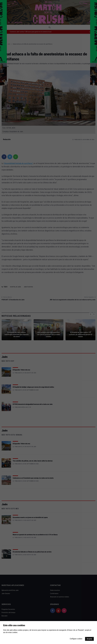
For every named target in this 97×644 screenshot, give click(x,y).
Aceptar (89, 639)
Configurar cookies (76, 639)
